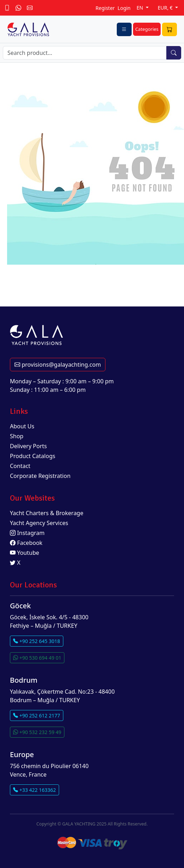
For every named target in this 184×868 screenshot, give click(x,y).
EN (140, 8)
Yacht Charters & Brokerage (47, 513)
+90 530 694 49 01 (37, 658)
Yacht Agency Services (39, 523)
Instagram (27, 533)
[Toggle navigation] (124, 29)
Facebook (26, 543)
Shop (17, 436)
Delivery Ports (28, 446)
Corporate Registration (40, 476)
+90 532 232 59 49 (37, 732)
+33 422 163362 (34, 790)
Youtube (25, 553)
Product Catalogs (33, 456)
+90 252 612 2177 (37, 715)
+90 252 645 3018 (37, 641)
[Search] (85, 53)
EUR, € (166, 8)
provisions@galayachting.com (58, 365)
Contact (20, 466)
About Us (22, 426)
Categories (147, 29)
